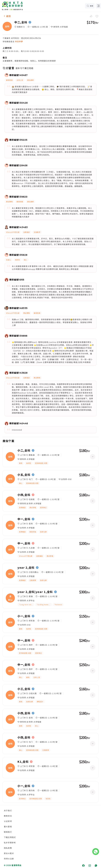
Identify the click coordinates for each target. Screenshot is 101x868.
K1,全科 (23, 762)
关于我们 (8, 810)
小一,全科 (24, 616)
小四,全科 (24, 495)
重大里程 (8, 827)
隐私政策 (8, 848)
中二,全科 (21, 22)
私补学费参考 (10, 843)
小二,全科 (24, 450)
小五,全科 (24, 475)
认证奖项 (8, 821)
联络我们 (8, 832)
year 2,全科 (26, 568)
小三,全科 (24, 689)
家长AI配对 (9, 853)
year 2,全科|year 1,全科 (35, 592)
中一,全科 (24, 519)
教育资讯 (8, 816)
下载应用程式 (10, 837)
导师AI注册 (9, 859)
